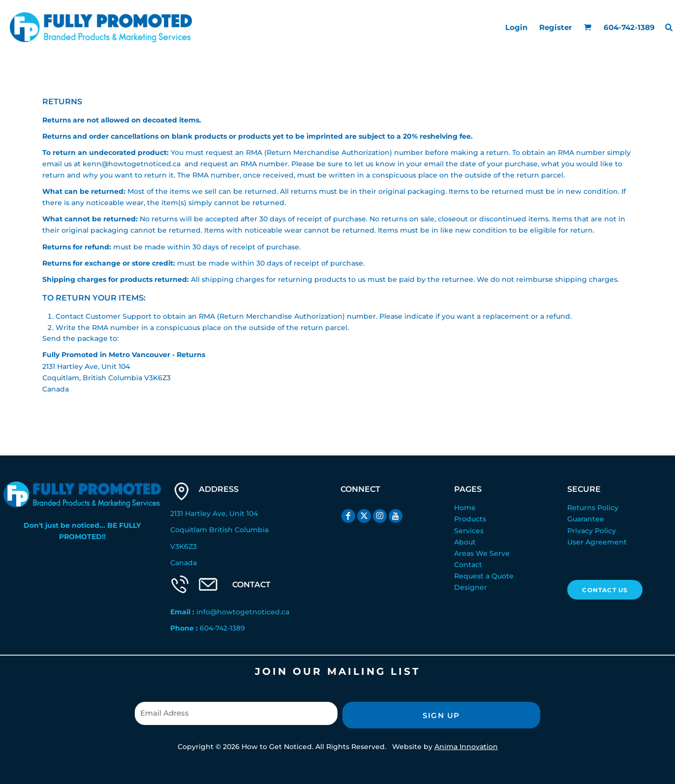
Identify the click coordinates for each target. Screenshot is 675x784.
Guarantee (586, 519)
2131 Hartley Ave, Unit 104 (214, 513)
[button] (587, 27)
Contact (468, 565)
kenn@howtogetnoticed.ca (132, 164)
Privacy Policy (592, 531)
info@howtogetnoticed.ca (243, 612)
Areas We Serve (482, 553)
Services (469, 531)
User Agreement (597, 542)
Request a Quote (484, 576)
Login (516, 27)
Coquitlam (189, 530)
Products (470, 519)
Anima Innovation (466, 747)
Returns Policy (593, 508)
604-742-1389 (222, 628)
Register (555, 27)
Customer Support (119, 316)
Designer (471, 587)
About (465, 542)
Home (465, 508)
